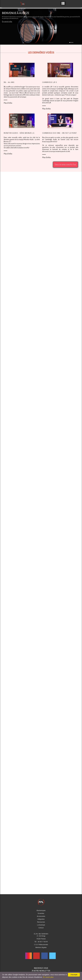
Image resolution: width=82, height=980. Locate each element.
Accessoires (41, 916)
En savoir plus (7, 21)
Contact (41, 928)
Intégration (41, 919)
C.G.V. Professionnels (41, 945)
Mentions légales (41, 947)
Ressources (41, 922)
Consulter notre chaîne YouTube (65, 169)
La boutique (41, 925)
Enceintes (41, 913)
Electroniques (41, 911)
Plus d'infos (8, 107)
